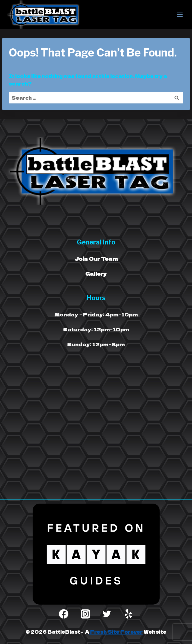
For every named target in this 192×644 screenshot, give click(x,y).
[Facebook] (64, 614)
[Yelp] (128, 614)
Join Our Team (96, 259)
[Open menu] (180, 15)
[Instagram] (85, 614)
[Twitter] (107, 614)
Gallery (96, 274)
